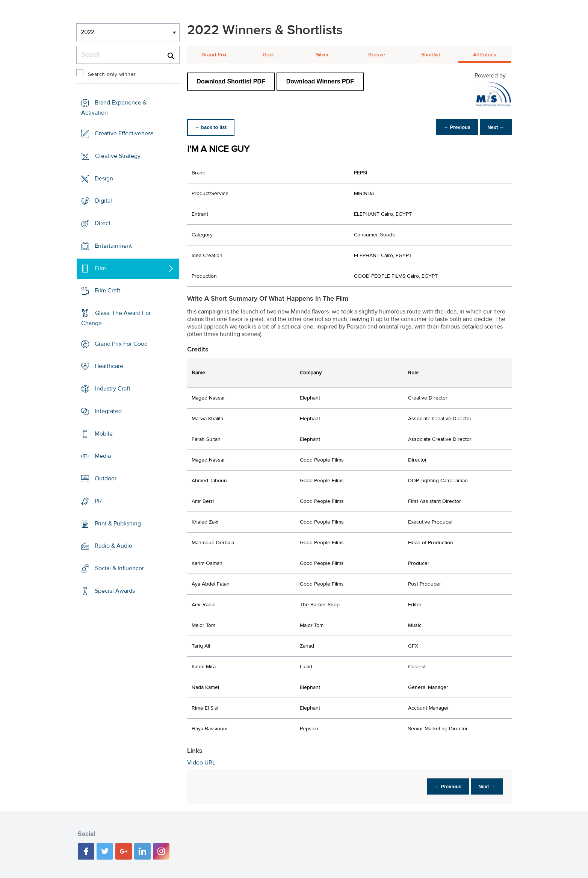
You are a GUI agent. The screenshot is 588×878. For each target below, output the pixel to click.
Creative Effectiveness (124, 133)
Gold (268, 55)
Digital (104, 201)
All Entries (485, 55)
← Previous (453, 127)
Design (104, 178)
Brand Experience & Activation (114, 108)
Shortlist (431, 55)
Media (103, 456)
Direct (103, 223)
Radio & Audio (113, 546)
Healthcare (109, 366)
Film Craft (107, 291)
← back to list (212, 127)
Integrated (108, 411)
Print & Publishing (118, 523)
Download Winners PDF (320, 81)
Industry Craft (113, 389)
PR (98, 501)
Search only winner (112, 74)
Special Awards (115, 591)
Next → (495, 127)
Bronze (377, 55)
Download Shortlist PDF (231, 81)
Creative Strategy (118, 156)
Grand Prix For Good (121, 344)
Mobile (104, 434)
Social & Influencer (119, 568)
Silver (322, 55)
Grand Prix (214, 55)
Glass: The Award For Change (116, 318)
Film (100, 268)
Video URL (201, 763)
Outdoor (106, 478)
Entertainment (113, 246)
